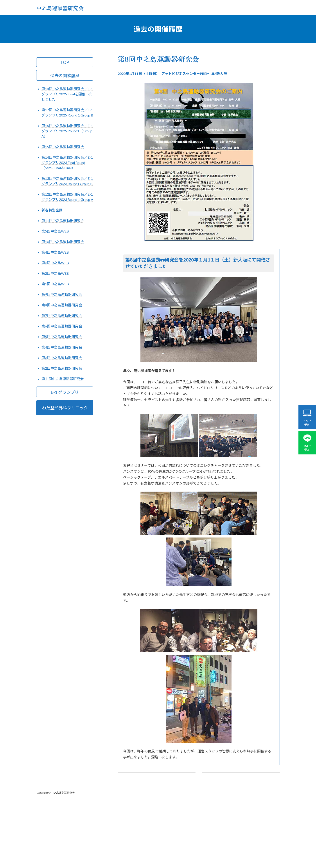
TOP (65, 62)
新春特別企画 (52, 210)
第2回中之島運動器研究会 (62, 368)
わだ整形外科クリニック (65, 408)
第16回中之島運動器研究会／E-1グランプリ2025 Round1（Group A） (67, 131)
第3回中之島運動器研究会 (62, 358)
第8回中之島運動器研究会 (62, 305)
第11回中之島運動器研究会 (63, 221)
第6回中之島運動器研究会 (62, 326)
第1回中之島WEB (55, 284)
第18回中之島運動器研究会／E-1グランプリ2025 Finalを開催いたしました (67, 94)
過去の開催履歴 (65, 75)
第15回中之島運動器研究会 (63, 147)
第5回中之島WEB (55, 231)
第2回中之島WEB (55, 273)
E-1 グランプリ (65, 392)
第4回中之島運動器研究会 (62, 347)
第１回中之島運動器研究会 (63, 379)
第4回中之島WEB (55, 252)
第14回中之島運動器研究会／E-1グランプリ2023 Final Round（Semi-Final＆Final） (67, 163)
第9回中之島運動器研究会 (62, 294)
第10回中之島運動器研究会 (63, 242)
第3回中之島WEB (55, 263)
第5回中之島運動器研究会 (62, 337)
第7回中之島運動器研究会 (62, 315)
